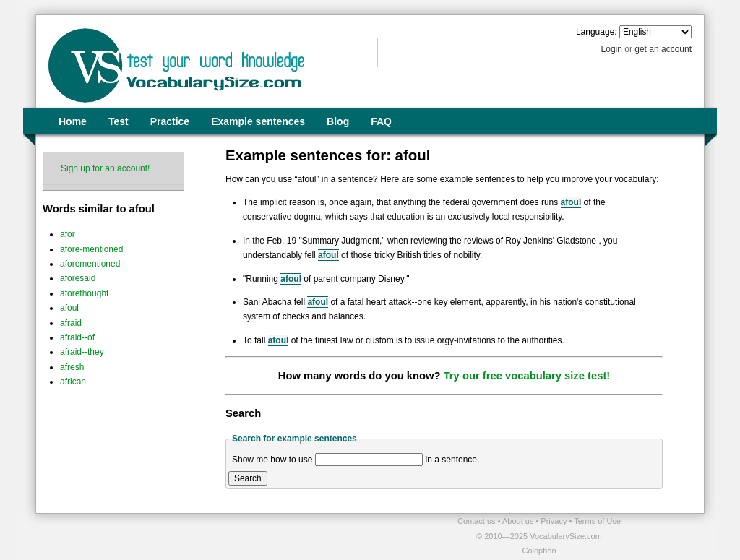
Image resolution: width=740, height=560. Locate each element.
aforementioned (90, 264)
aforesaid (78, 278)
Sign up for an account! (105, 168)
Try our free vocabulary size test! (527, 376)
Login (612, 49)
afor (68, 234)
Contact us (478, 521)
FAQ (381, 121)
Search (248, 478)
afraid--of (77, 337)
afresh (72, 367)
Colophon (539, 551)
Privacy (555, 521)
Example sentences (258, 121)
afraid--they (82, 352)
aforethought (84, 293)
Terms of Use (597, 521)
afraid (71, 323)
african (73, 382)
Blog (338, 121)
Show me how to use (272, 460)
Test (119, 121)
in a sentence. (453, 460)
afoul (69, 308)
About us (519, 521)
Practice (170, 121)
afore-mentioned (91, 249)
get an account (663, 49)
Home (73, 121)
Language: (597, 32)
